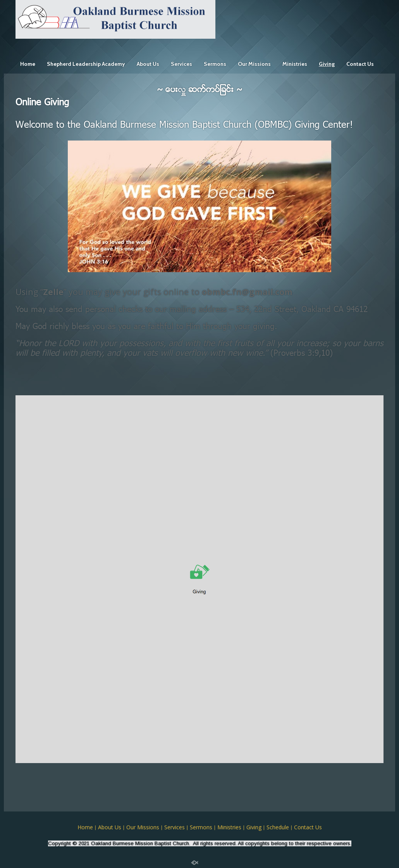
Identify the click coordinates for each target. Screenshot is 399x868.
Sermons (215, 64)
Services (181, 64)
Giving (327, 64)
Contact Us (360, 64)
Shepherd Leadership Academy (86, 64)
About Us (148, 64)
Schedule (278, 827)
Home (28, 64)
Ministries (295, 64)
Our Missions (254, 64)
